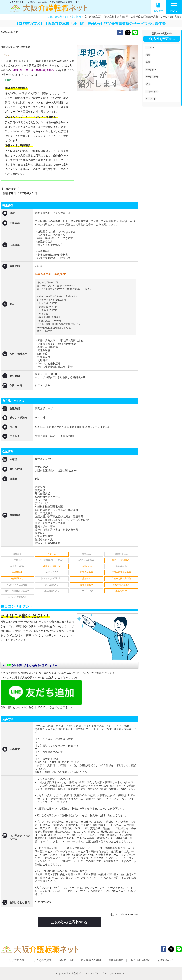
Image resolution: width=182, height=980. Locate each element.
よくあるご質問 (43, 960)
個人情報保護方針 (141, 960)
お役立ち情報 (66, 960)
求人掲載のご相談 (91, 960)
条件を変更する (162, 39)
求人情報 (76, 17)
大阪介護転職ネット (58, 17)
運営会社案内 (116, 960)
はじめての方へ (18, 960)
